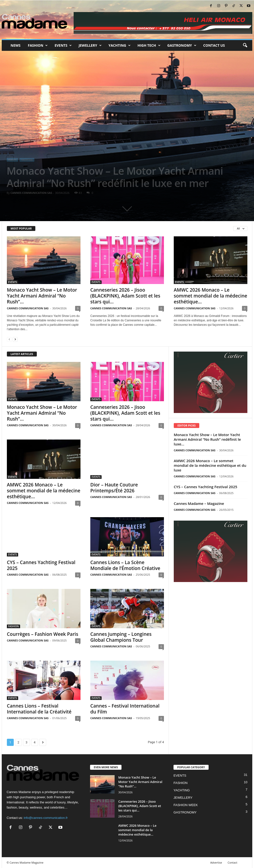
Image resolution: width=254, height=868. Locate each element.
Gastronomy (182, 45)
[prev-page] (9, 339)
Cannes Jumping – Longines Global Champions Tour (121, 637)
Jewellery (90, 45)
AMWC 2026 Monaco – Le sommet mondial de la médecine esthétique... (210, 296)
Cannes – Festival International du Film (125, 709)
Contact (232, 862)
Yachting (120, 45)
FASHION (13, 626)
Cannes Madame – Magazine (199, 503)
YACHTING (27, 160)
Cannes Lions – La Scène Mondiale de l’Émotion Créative (125, 565)
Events (63, 45)
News (15, 45)
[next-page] (15, 339)
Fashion (38, 45)
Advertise (216, 862)
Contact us (214, 45)
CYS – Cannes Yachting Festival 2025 (41, 565)
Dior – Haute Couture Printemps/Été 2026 (114, 488)
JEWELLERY (183, 798)
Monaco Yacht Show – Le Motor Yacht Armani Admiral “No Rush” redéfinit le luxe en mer (115, 177)
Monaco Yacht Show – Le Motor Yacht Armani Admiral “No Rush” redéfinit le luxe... (207, 439)
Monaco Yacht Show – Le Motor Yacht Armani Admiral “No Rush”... (42, 296)
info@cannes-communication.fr (46, 818)
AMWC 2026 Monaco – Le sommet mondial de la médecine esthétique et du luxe (210, 465)
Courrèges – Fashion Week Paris (43, 634)
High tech (149, 45)
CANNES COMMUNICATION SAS (31, 193)
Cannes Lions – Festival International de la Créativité (39, 709)
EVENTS (12, 160)
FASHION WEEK (186, 805)
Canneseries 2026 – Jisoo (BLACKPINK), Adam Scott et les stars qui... (125, 296)
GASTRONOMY (185, 812)
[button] (245, 45)
